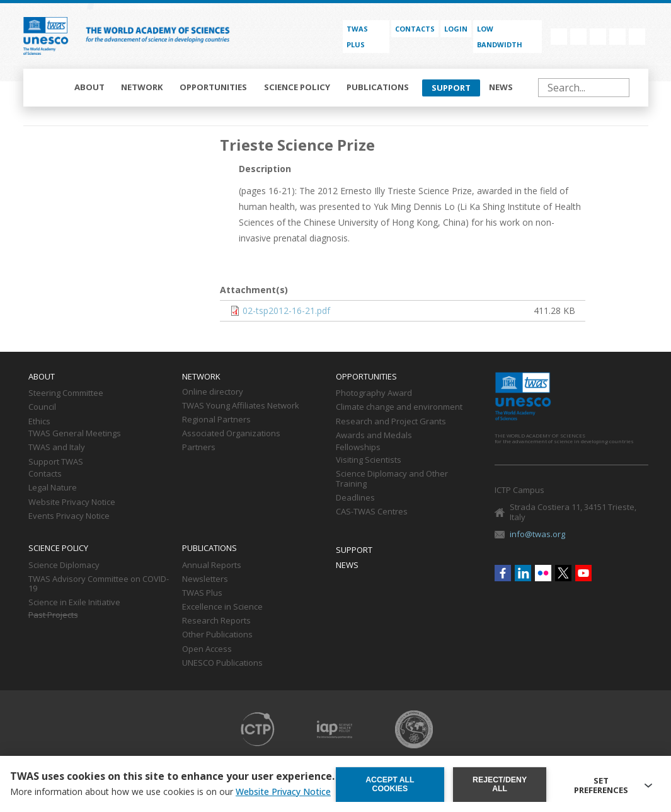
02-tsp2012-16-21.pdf (286, 310)
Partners (199, 448)
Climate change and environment (399, 407)
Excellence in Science (222, 607)
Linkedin (578, 37)
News (501, 87)
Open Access (207, 649)
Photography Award (374, 393)
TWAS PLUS (357, 37)
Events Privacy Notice (69, 516)
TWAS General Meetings (75, 434)
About (89, 87)
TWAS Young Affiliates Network (241, 406)
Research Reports (216, 621)
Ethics (39, 422)
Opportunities (213, 87)
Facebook (559, 37)
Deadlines (355, 498)
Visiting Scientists (369, 460)
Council (42, 407)
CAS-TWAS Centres (372, 512)
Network (142, 87)
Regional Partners (216, 420)
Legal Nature (53, 488)
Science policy (297, 87)
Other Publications (217, 635)
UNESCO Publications (222, 663)
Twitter (617, 37)
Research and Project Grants (391, 422)
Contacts (415, 29)
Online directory (213, 392)
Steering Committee (66, 393)
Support (451, 88)
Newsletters (205, 579)
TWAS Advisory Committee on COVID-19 (99, 584)
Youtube (637, 37)
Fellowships (358, 448)
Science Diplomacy (64, 565)
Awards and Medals (374, 436)
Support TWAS (56, 462)
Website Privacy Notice (72, 502)
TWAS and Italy (57, 448)
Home (50, 88)
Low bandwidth (500, 37)
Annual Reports (212, 565)
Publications (378, 87)
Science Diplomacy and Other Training (392, 479)
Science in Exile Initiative (74, 603)
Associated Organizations (231, 434)
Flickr (598, 37)
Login (456, 29)
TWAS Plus (202, 593)
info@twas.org (537, 534)
